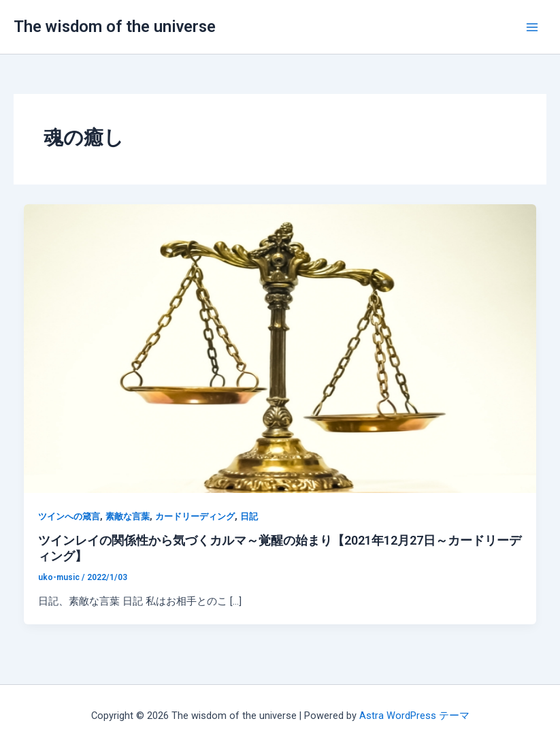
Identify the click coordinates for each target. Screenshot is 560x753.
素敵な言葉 (128, 516)
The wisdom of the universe (115, 27)
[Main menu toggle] (532, 27)
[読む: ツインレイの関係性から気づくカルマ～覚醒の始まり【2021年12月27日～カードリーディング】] (280, 348)
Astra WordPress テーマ (414, 716)
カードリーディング (195, 516)
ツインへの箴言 (69, 516)
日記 (249, 516)
